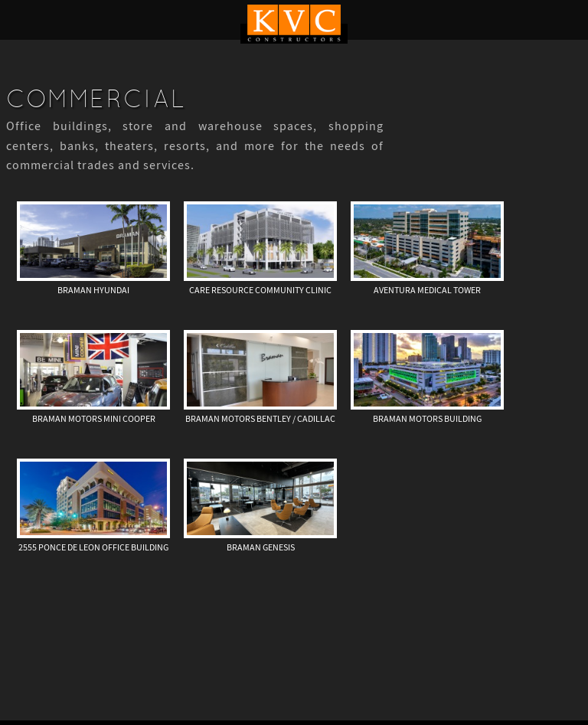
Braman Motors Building (427, 419)
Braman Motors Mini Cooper (94, 419)
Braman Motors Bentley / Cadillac (260, 419)
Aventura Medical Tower (427, 290)
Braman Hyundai (93, 290)
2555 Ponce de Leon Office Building (93, 547)
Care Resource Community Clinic (260, 290)
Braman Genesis (261, 547)
